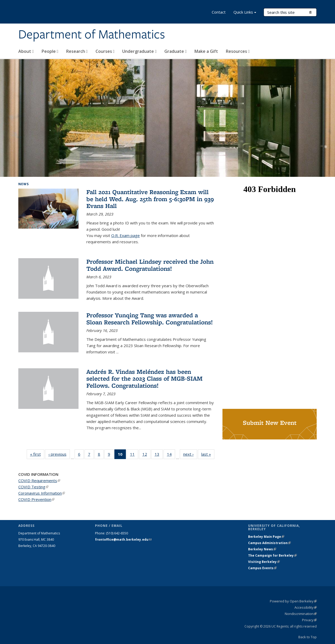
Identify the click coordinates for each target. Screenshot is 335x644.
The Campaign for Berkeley (272, 555)
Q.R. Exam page (125, 235)
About (26, 51)
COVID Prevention (36, 499)
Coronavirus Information (42, 493)
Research (77, 51)
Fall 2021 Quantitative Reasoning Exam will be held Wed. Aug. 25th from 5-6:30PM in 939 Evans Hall (150, 199)
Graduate (175, 51)
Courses (105, 51)
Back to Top (308, 637)
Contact (219, 12)
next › (190, 454)
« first (37, 454)
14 (171, 455)
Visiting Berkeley (264, 562)
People (50, 51)
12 (146, 455)
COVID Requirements (39, 481)
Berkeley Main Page (266, 537)
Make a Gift (206, 51)
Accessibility (306, 607)
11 (134, 455)
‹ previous (59, 454)
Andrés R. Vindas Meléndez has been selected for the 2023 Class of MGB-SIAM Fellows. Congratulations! (144, 379)
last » (208, 454)
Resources (238, 51)
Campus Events (262, 568)
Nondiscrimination (301, 614)
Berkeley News (262, 549)
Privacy (309, 620)
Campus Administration (269, 543)
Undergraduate (139, 51)
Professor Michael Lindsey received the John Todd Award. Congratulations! (150, 265)
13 (159, 455)
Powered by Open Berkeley (293, 601)
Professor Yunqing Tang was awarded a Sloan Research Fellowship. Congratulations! (150, 318)
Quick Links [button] (245, 13)
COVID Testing (33, 487)
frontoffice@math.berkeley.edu (123, 540)
